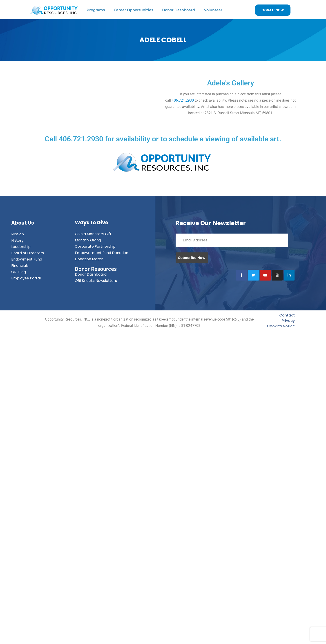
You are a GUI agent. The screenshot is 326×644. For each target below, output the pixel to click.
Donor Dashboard (179, 10)
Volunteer (213, 10)
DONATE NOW (273, 10)
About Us (23, 223)
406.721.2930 (183, 100)
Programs (96, 10)
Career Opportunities (133, 10)
